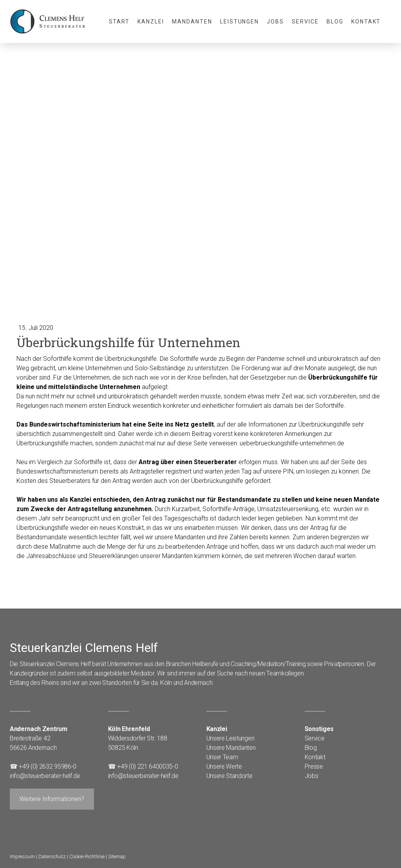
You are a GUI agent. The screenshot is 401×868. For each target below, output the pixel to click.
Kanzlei (151, 22)
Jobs (275, 22)
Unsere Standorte (229, 776)
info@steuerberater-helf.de (45, 776)
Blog (335, 22)
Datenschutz (52, 856)
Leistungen (240, 22)
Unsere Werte (224, 766)
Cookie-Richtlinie (87, 856)
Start (119, 22)
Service (305, 22)
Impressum (22, 856)
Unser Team (222, 757)
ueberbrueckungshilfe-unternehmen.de (292, 443)
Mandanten (192, 22)
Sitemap (117, 856)
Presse (314, 766)
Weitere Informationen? (52, 799)
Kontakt (366, 22)
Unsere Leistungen (230, 738)
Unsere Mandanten (231, 748)
